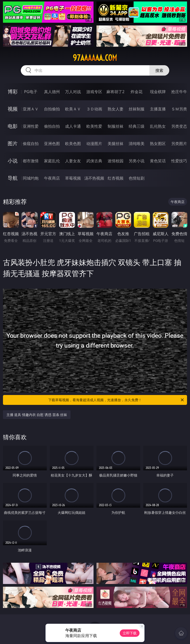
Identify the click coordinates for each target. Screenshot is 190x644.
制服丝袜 (116, 126)
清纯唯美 (137, 144)
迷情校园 (116, 161)
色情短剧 (137, 178)
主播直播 (158, 109)
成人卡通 (73, 126)
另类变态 (179, 126)
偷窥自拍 (31, 144)
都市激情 (31, 161)
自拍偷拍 (52, 109)
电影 (13, 126)
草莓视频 (73, 178)
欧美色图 (73, 144)
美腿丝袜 (116, 144)
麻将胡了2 (115, 92)
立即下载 (130, 633)
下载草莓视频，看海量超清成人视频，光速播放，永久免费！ (116, 400)
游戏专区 (94, 92)
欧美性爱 (94, 126)
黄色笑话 (158, 161)
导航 (13, 178)
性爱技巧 (179, 161)
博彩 (13, 92)
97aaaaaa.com (95, 58)
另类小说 (137, 161)
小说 (13, 161)
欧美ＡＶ (73, 109)
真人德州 (52, 92)
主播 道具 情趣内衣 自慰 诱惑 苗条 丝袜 (37, 415)
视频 (13, 109)
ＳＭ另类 (179, 109)
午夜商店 (52, 178)
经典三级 (137, 126)
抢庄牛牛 (179, 92)
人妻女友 (73, 161)
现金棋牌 (158, 92)
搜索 (159, 70)
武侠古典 (94, 161)
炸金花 (137, 92)
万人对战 (73, 92)
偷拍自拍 (52, 126)
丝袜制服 (137, 109)
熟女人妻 (116, 109)
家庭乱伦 (52, 161)
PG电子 (31, 92)
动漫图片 (94, 144)
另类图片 (179, 144)
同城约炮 (31, 178)
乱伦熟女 (158, 126)
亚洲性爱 (31, 126)
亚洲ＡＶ (31, 109)
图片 (13, 143)
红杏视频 (116, 178)
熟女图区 (158, 144)
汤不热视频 (94, 178)
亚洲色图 (52, 144)
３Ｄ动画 (94, 109)
